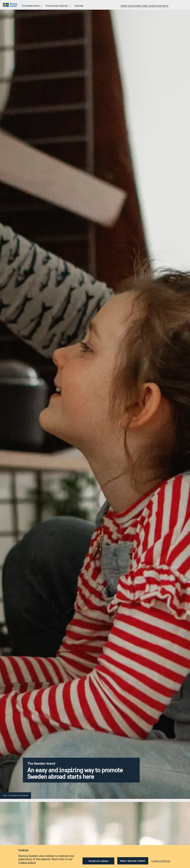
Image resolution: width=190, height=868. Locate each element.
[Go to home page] (10, 5)
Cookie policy (27, 863)
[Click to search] (168, 6)
